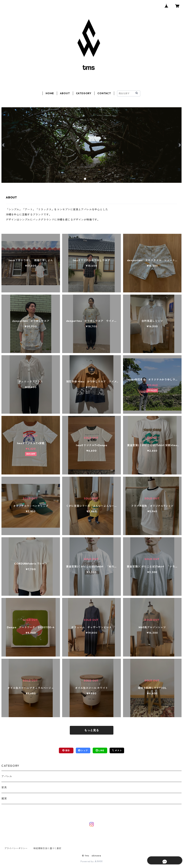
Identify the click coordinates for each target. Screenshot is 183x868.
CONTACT (104, 93)
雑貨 (4, 798)
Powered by (91, 861)
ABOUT (65, 93)
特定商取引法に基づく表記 (47, 848)
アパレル (7, 776)
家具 (4, 787)
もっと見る (92, 730)
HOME (50, 93)
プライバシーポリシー (16, 848)
